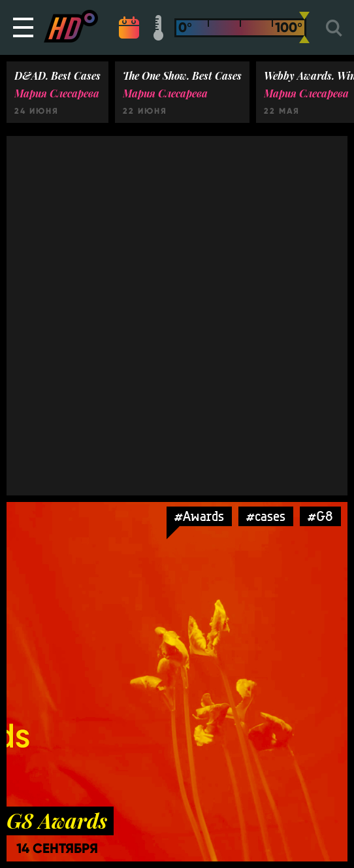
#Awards (199, 516)
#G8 (320, 516)
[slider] (304, 27)
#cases (266, 516)
